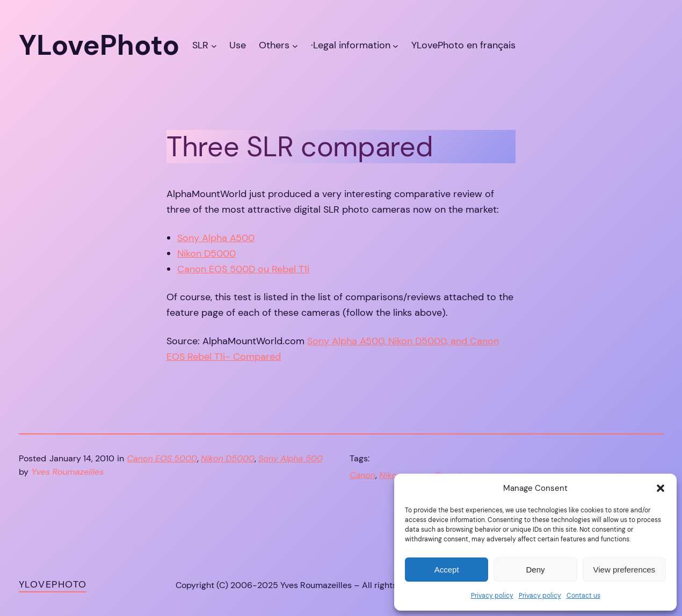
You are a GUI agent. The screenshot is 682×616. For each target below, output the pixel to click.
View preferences (625, 570)
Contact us (583, 596)
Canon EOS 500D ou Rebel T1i (243, 269)
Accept (447, 570)
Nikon (390, 475)
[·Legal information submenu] (396, 45)
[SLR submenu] (214, 45)
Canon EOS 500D (162, 458)
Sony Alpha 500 (291, 458)
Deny (535, 570)
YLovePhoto (53, 584)
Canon (362, 475)
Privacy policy (492, 596)
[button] (661, 488)
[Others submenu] (295, 45)
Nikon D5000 (206, 253)
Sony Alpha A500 (216, 238)
